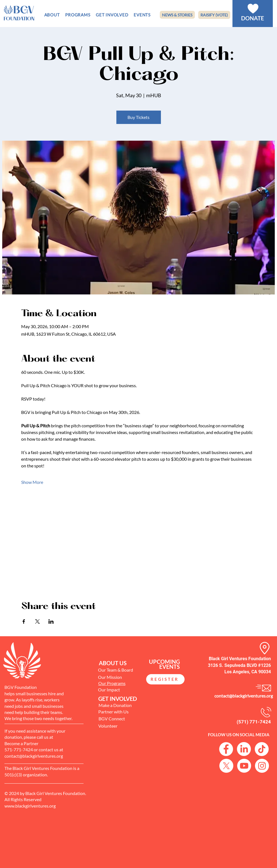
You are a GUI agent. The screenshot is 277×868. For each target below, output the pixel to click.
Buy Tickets (138, 117)
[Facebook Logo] (226, 749)
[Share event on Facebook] (24, 621)
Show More (32, 482)
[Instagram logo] (262, 766)
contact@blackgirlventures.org (244, 696)
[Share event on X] (37, 621)
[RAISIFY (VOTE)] (214, 15)
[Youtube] (244, 766)
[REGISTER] (165, 679)
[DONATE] (253, 18)
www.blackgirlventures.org (30, 806)
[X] (226, 766)
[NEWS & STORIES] (177, 15)
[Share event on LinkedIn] (51, 621)
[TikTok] (262, 749)
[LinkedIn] (244, 749)
